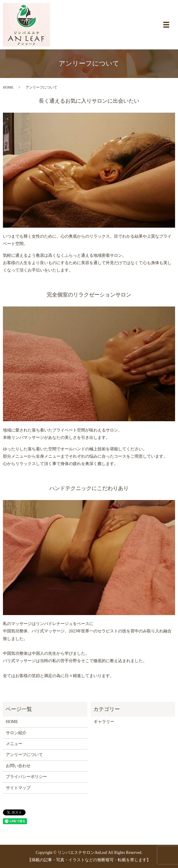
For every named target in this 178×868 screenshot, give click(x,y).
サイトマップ (18, 788)
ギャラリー (104, 722)
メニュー (14, 744)
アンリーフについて (24, 755)
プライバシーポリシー (26, 777)
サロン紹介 (16, 733)
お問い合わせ (18, 766)
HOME (8, 87)
